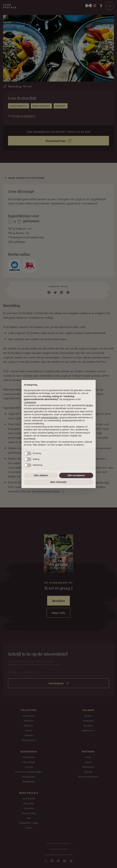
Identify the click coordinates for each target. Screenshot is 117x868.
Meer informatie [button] (58, 482)
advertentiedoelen (50, 418)
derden (89, 405)
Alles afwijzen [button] (41, 475)
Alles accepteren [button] (76, 475)
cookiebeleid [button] (30, 402)
